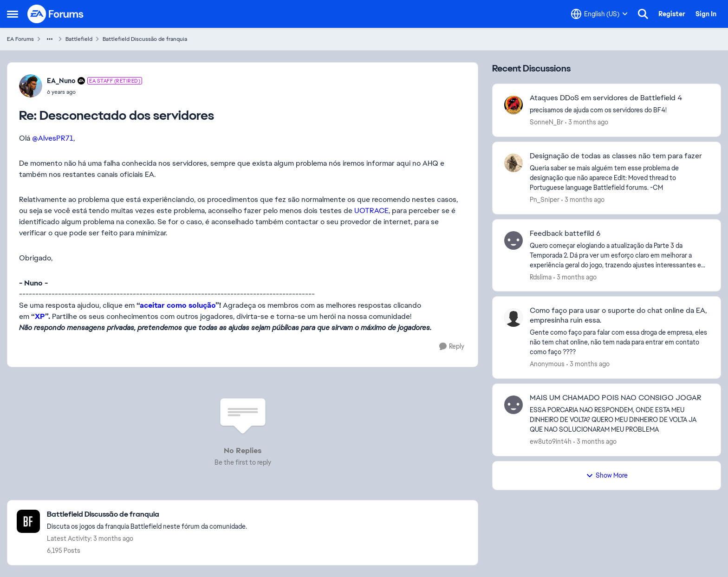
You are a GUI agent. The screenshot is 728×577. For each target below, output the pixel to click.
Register (672, 14)
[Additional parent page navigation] (50, 39)
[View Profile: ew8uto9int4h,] (513, 405)
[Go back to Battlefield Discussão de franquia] (147, 515)
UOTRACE (371, 211)
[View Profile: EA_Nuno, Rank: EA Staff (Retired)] (31, 86)
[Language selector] (599, 14)
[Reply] (452, 347)
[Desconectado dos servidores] (94, 92)
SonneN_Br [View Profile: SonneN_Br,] (546, 122)
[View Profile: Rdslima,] (513, 240)
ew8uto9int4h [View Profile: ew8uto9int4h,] (551, 441)
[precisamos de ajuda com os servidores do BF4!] (619, 110)
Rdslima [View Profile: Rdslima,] (541, 277)
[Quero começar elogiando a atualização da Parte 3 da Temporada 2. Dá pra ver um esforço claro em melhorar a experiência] (619, 255)
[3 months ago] (587, 122)
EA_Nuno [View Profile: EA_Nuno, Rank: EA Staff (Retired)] (61, 81)
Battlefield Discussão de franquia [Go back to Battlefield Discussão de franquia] (145, 39)
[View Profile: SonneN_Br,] (513, 105)
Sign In (706, 14)
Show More (607, 475)
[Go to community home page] (56, 14)
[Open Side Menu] (13, 14)
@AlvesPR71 (53, 138)
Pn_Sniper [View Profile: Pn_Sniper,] (545, 200)
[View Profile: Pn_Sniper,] (513, 163)
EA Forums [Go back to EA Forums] (20, 39)
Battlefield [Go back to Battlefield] (79, 39)
